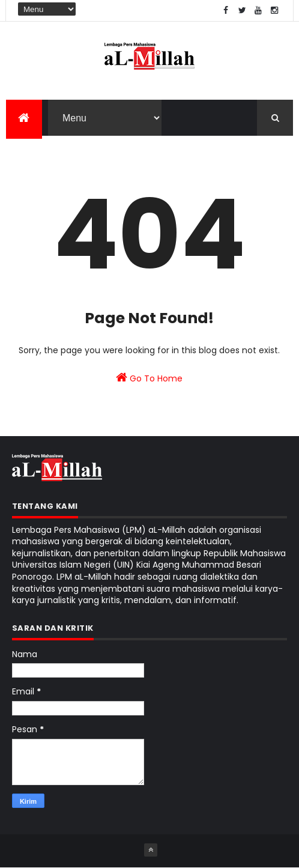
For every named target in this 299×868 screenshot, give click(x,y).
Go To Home (149, 378)
